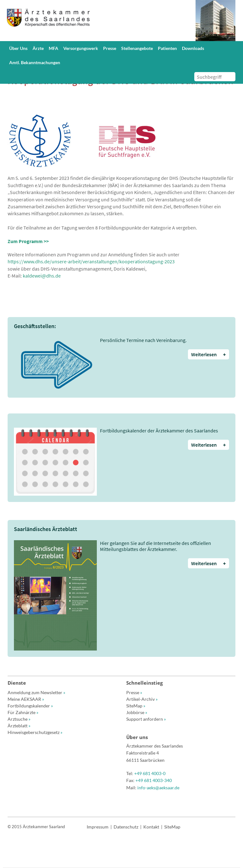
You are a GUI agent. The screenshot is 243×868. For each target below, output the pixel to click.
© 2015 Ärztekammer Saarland (36, 827)
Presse (134, 692)
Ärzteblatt (19, 726)
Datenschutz (126, 827)
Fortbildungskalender (30, 706)
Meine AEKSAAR (26, 699)
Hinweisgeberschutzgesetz (35, 732)
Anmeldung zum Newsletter (36, 692)
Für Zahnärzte (23, 712)
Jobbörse (137, 712)
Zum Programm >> (28, 241)
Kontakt (151, 827)
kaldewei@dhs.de (42, 276)
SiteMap (136, 706)
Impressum (98, 827)
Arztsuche (19, 719)
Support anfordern (146, 719)
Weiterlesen (209, 354)
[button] (19, 48)
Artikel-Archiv (142, 699)
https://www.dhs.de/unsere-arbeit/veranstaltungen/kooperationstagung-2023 (91, 261)
